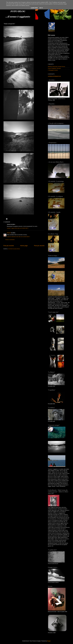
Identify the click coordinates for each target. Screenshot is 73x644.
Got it (41, 8)
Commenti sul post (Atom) (14, 249)
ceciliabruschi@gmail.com (54, 76)
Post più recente (9, 246)
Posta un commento (10, 240)
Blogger (49, 641)
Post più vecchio (39, 246)
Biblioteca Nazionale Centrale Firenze (56, 67)
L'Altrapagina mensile (53, 70)
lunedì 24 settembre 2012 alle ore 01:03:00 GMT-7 (18, 237)
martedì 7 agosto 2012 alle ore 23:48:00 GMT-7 (18, 228)
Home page (24, 246)
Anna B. (9, 233)
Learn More (34, 8)
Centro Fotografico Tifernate (54, 68)
